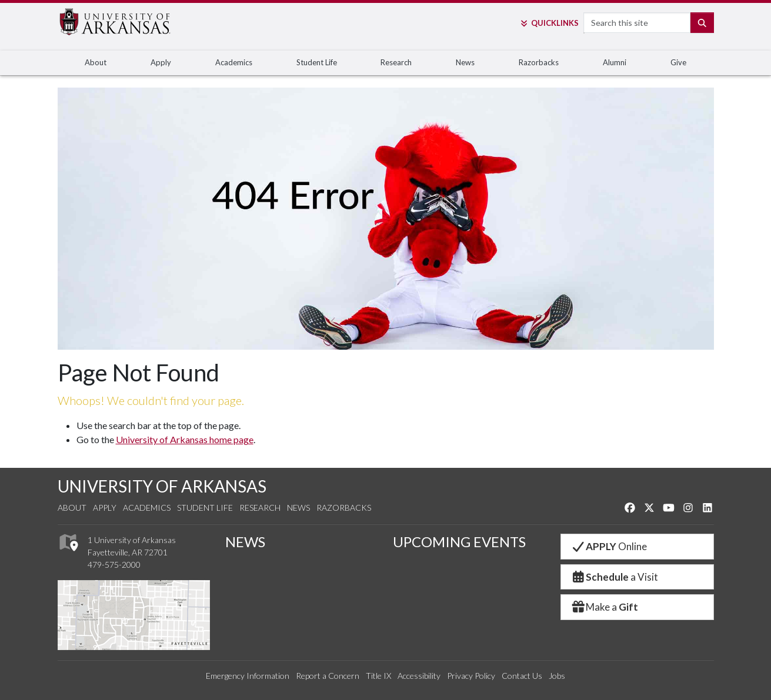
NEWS (245, 542)
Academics (234, 62)
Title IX (378, 676)
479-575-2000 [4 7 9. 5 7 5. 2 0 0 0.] (114, 565)
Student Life (317, 62)
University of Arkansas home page (185, 439)
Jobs (557, 676)
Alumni (615, 62)
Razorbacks (539, 62)
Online (609, 546)
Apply (161, 62)
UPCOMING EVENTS (459, 542)
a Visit (615, 577)
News (465, 62)
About (96, 62)
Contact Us (522, 676)
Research (396, 62)
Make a (605, 607)
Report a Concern (328, 676)
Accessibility (419, 676)
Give (678, 62)
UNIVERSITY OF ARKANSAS (162, 486)
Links (549, 23)
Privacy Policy (471, 676)
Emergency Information (248, 676)
